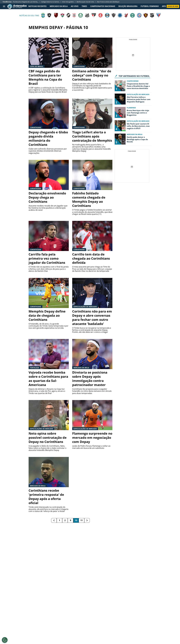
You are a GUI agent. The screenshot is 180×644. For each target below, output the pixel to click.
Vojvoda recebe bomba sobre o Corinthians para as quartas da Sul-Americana (48, 379)
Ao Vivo (75, 6)
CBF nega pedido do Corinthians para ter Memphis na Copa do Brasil (45, 77)
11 (82, 520)
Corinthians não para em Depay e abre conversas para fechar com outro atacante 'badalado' (92, 317)
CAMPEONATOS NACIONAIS (103, 6)
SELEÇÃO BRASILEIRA (128, 6)
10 (76, 520)
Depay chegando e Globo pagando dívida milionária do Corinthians (48, 138)
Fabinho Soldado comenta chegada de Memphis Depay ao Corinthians (89, 199)
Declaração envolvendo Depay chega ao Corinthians (47, 197)
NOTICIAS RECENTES (37, 6)
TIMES (84, 6)
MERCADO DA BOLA (59, 6)
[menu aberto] (4, 6)
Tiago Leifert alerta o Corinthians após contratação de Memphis (92, 136)
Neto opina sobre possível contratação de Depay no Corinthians (48, 437)
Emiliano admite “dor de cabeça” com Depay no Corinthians (92, 75)
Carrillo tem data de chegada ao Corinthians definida (91, 258)
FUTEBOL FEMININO (150, 6)
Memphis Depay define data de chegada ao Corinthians (47, 315)
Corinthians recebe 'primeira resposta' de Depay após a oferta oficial (46, 497)
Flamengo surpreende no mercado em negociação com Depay (92, 437)
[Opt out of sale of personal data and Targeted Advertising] (5, 640)
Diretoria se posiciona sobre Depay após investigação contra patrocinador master (90, 379)
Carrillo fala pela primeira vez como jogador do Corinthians (47, 258)
